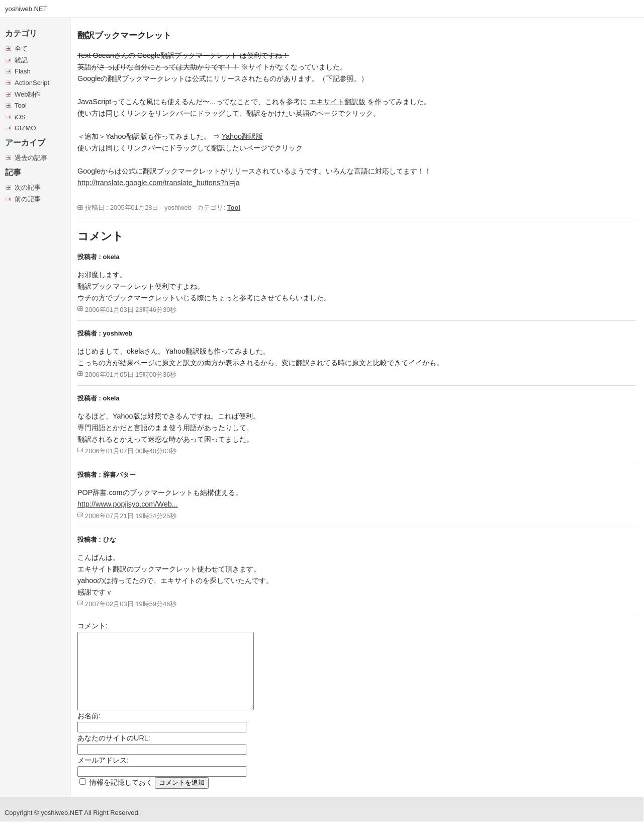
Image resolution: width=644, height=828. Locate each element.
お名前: (89, 716)
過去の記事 (31, 158)
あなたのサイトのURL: (114, 738)
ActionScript (32, 83)
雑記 (21, 60)
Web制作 (28, 94)
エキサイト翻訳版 (337, 102)
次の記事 (28, 187)
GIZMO (25, 128)
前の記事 (28, 199)
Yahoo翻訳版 (243, 136)
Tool (21, 105)
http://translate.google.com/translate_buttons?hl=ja (159, 183)
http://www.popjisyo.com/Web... (128, 504)
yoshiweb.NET (26, 9)
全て (21, 49)
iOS (20, 117)
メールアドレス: (103, 760)
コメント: (93, 626)
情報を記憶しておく (121, 782)
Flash (23, 71)
